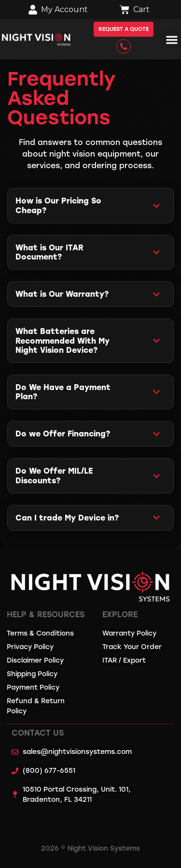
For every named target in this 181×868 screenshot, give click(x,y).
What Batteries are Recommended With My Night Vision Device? (63, 340)
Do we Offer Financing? (63, 434)
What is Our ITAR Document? (49, 252)
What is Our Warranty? (62, 294)
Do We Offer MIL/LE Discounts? (54, 476)
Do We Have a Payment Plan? (63, 392)
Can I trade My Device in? (67, 518)
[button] (172, 39)
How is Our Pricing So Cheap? (58, 205)
